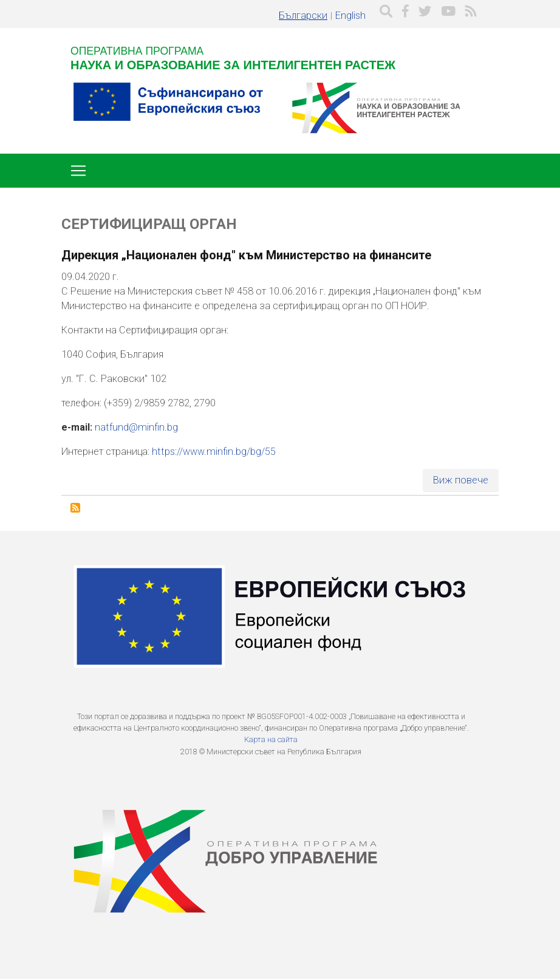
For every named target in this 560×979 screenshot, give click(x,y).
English (350, 15)
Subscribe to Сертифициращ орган (75, 508)
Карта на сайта (271, 739)
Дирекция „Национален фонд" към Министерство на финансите (246, 255)
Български (303, 15)
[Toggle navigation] (78, 171)
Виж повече (461, 480)
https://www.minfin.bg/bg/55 (214, 452)
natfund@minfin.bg (136, 427)
